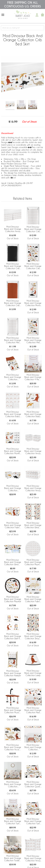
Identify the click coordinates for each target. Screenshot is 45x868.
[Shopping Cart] (42, 15)
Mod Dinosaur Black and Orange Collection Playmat (13, 599)
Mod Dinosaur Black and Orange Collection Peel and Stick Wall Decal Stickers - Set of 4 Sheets (33, 710)
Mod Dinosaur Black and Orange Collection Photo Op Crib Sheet (33, 303)
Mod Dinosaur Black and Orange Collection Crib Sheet (33, 266)
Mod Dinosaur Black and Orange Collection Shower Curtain (33, 636)
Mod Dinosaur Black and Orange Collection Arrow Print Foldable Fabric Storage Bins (33, 451)
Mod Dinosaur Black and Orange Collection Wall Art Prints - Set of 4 (13, 636)
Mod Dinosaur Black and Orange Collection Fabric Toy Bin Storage (13, 525)
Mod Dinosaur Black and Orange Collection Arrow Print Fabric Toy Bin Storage (33, 488)
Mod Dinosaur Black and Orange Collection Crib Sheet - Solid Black (13, 266)
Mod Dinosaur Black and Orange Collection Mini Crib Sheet (33, 340)
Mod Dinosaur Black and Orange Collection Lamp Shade (33, 673)
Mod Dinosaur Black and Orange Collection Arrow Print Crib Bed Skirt (13, 229)
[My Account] (37, 15)
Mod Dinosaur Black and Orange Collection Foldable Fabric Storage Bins (13, 488)
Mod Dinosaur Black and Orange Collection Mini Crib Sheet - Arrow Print (13, 340)
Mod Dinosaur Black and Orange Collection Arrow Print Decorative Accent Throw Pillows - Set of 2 (33, 858)
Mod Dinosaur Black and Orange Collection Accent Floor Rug (13, 747)
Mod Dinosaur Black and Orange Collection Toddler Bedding (13, 858)
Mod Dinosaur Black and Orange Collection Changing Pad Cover (13, 377)
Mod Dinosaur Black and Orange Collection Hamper (13, 673)
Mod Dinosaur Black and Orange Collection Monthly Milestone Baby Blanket (13, 451)
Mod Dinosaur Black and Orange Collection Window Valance (13, 562)
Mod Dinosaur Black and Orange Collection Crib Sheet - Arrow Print (33, 229)
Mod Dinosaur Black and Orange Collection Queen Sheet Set (33, 784)
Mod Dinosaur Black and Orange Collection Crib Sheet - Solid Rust (13, 303)
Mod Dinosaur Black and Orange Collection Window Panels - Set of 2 (33, 525)
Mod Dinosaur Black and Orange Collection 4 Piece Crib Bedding (33, 377)
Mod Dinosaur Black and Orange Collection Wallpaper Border (33, 747)
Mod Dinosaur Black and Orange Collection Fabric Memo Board (33, 599)
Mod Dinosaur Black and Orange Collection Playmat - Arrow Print (33, 562)
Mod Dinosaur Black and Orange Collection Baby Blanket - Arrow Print (13, 414)
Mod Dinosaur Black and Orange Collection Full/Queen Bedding (13, 784)
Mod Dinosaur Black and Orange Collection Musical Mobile (13, 710)
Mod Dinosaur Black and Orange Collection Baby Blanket (33, 414)
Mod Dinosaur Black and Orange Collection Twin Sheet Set (33, 821)
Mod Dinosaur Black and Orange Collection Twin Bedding (13, 821)
